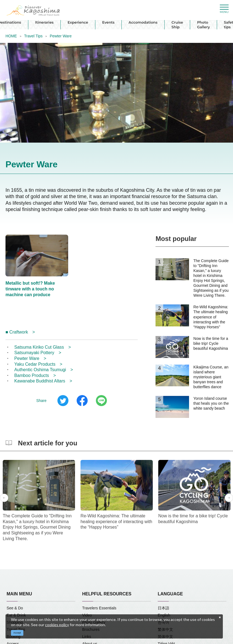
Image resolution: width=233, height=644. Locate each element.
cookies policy (57, 625)
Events (108, 22)
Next (229, 498)
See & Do (15, 608)
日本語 (163, 608)
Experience (78, 22)
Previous (4, 498)
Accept (17, 633)
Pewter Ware (61, 36)
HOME (11, 36)
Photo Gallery (203, 25)
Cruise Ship (177, 25)
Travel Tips (33, 36)
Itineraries (44, 22)
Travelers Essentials (99, 608)
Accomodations (143, 22)
